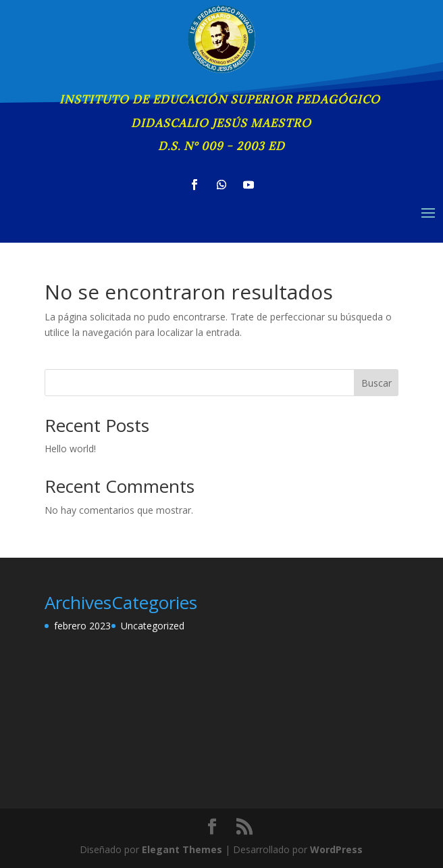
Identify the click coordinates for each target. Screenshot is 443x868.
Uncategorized (153, 626)
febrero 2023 (82, 626)
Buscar (376, 383)
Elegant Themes (182, 849)
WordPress (336, 849)
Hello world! (70, 449)
